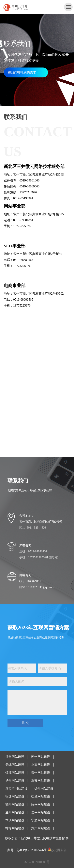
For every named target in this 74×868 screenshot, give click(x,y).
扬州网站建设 (15, 781)
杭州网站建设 (15, 804)
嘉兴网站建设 (41, 812)
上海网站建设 (41, 765)
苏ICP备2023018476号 (32, 850)
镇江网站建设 (15, 773)
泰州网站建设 (41, 773)
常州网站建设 (15, 757)
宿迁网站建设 (15, 796)
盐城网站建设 (41, 796)
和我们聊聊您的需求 (22, 72)
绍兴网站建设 (41, 804)
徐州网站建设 (44, 788)
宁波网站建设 (41, 820)
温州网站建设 (15, 812)
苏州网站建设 (41, 757)
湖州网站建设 (41, 828)
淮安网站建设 (41, 781)
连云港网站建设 (16, 788)
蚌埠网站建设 (15, 828)
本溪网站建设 (15, 820)
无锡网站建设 (15, 765)
